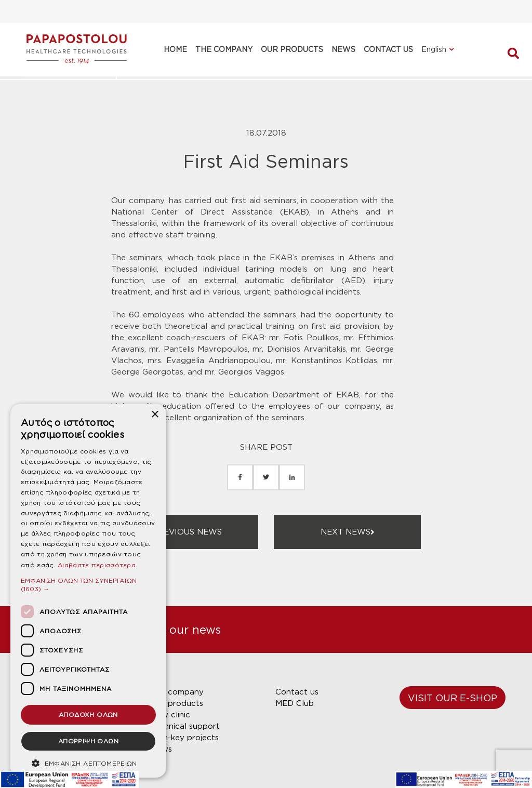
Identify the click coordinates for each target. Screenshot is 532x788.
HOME (175, 49)
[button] (88, 585)
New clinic (170, 715)
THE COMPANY (224, 49)
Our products (177, 703)
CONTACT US (388, 49)
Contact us (297, 692)
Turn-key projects (185, 738)
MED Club (295, 703)
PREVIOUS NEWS (185, 532)
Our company (177, 692)
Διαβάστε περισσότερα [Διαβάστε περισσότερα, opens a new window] (97, 565)
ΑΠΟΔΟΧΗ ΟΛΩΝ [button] (88, 714)
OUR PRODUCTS (292, 49)
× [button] (155, 415)
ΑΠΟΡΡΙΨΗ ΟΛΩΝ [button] (88, 741)
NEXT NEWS (348, 532)
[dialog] (88, 591)
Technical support (185, 726)
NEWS (343, 49)
